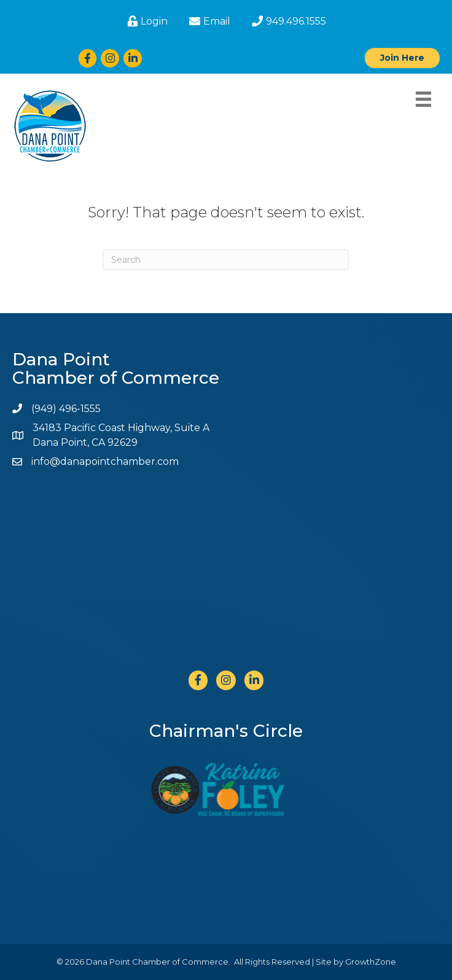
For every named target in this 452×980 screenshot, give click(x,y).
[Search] (226, 260)
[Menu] (423, 99)
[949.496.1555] (287, 21)
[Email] (208, 21)
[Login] (146, 21)
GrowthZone (371, 962)
